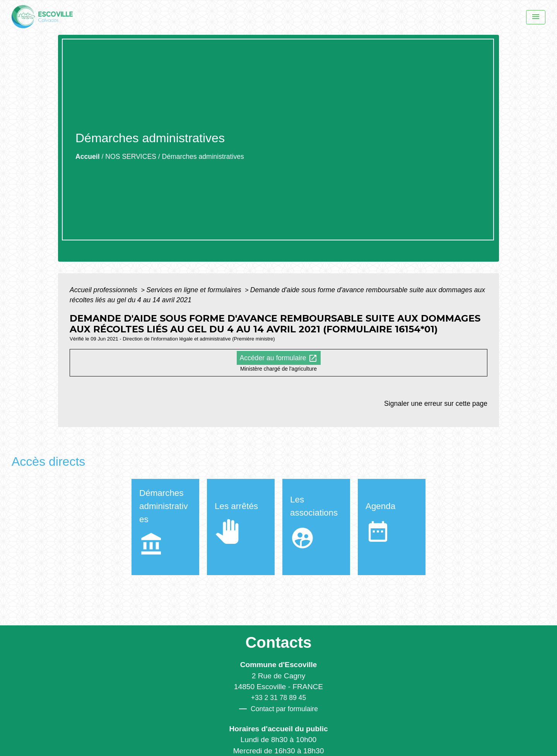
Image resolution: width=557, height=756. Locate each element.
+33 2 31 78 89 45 (278, 698)
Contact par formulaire (278, 709)
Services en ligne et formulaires (195, 290)
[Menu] (536, 17)
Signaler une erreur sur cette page (436, 404)
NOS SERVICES (131, 157)
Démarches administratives (203, 157)
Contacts (278, 642)
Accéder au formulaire (279, 358)
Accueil (88, 157)
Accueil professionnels (104, 290)
